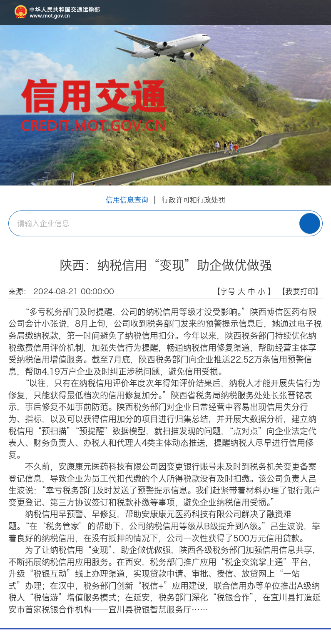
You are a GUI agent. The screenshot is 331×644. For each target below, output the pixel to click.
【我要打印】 (300, 291)
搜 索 (310, 223)
